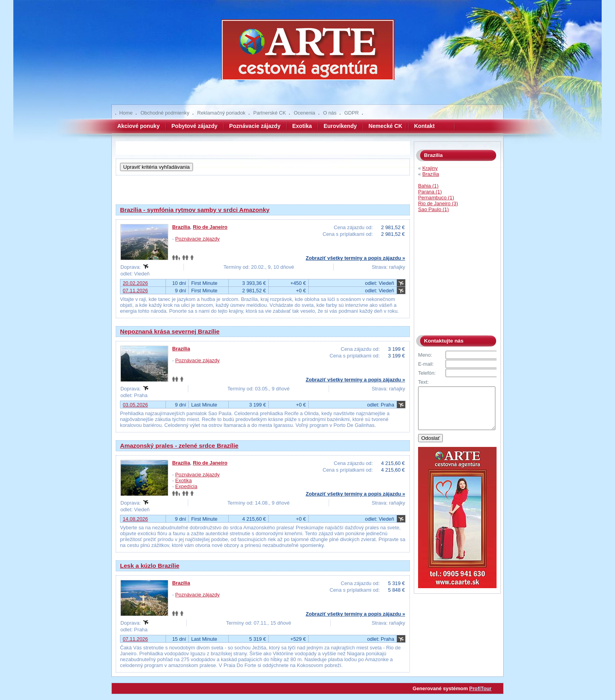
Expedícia (186, 486)
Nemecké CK (386, 126)
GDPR (352, 113)
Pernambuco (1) (436, 198)
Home (126, 113)
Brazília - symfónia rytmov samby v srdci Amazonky (195, 210)
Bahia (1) (428, 186)
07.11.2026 (135, 291)
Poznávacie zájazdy (255, 126)
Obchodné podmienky (165, 113)
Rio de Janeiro (210, 227)
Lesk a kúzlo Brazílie (150, 566)
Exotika (302, 126)
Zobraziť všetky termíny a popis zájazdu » (355, 258)
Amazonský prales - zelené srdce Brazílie (179, 446)
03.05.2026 (135, 405)
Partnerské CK (270, 113)
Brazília (181, 227)
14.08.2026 (135, 519)
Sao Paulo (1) (433, 209)
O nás (330, 113)
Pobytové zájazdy (194, 126)
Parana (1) (430, 192)
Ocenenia (305, 113)
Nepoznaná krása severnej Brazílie (170, 331)
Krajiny (430, 168)
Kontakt (424, 126)
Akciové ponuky (138, 126)
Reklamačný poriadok (221, 113)
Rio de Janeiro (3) (438, 203)
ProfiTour (480, 688)
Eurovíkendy (340, 126)
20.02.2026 (135, 283)
